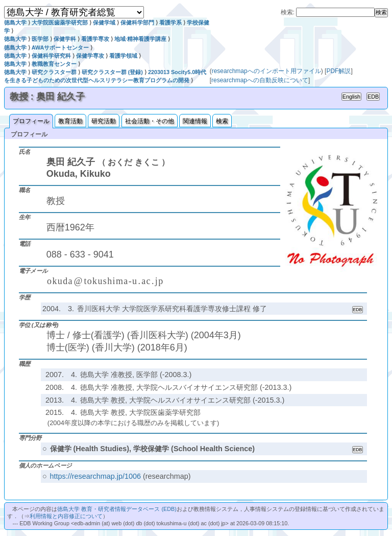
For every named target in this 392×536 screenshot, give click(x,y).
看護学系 (170, 22)
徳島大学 (15, 22)
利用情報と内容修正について (66, 516)
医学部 (40, 39)
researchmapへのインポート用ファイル (266, 71)
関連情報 (195, 121)
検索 (222, 121)
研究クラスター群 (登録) (112, 72)
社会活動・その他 (150, 121)
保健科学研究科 (51, 56)
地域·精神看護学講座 (140, 39)
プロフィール (31, 121)
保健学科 (65, 39)
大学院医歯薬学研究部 (60, 22)
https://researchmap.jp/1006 (95, 476)
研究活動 (104, 121)
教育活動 (70, 121)
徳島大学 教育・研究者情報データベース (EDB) (117, 509)
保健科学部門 (137, 22)
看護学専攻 (95, 39)
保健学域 (104, 22)
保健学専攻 (90, 56)
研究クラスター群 (54, 72)
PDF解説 (338, 71)
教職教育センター (54, 64)
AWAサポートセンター (60, 48)
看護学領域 (123, 56)
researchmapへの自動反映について (260, 80)
